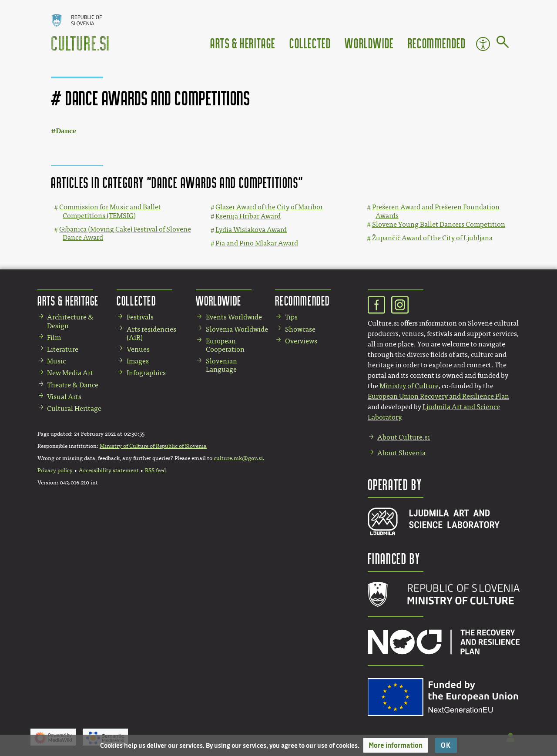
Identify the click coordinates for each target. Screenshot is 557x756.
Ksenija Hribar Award (248, 216)
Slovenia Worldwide (237, 329)
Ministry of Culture (409, 386)
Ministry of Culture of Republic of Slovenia (153, 446)
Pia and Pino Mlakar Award (257, 243)
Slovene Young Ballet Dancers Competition (439, 224)
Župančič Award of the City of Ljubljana (432, 238)
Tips (291, 317)
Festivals (140, 317)
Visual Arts (64, 397)
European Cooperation (225, 345)
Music (56, 361)
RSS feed (155, 470)
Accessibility (483, 44)
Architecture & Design (70, 321)
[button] (396, 745)
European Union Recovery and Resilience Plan (438, 396)
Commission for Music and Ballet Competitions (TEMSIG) (110, 211)
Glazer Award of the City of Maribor (269, 207)
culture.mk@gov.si (238, 458)
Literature (63, 349)
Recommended (437, 43)
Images (138, 361)
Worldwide (369, 43)
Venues (138, 349)
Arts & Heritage (243, 43)
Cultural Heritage (74, 408)
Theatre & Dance (73, 385)
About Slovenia (401, 453)
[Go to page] (503, 44)
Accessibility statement (109, 470)
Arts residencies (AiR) (151, 333)
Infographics (146, 373)
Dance (66, 131)
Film (54, 338)
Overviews (301, 341)
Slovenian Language (221, 365)
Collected (310, 43)
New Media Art (70, 373)
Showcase (300, 329)
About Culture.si (404, 437)
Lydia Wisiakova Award (251, 230)
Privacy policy (55, 470)
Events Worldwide (234, 317)
